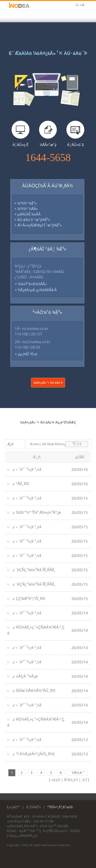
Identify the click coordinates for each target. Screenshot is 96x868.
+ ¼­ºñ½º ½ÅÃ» (26, 209)
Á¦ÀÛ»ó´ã (75, 145)
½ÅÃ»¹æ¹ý (48, 145)
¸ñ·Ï (84, 780)
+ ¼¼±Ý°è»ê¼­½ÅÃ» (31, 284)
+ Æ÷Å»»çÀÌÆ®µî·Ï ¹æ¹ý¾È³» (38, 225)
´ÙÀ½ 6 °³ (77, 773)
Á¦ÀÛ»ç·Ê (20, 145)
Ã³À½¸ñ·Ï (70, 780)
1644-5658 (48, 158)
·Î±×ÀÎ (80, 5)
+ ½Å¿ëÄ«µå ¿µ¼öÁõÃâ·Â (36, 290)
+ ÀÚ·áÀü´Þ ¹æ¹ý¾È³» (32, 220)
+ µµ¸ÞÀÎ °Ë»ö (26, 354)
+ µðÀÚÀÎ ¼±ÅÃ (27, 214)
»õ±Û (56, 780)
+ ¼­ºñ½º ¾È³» (26, 203)
